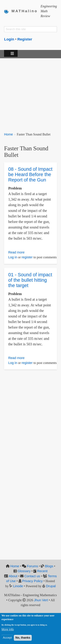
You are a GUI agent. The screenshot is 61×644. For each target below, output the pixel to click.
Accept (7, 638)
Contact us (32, 576)
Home (8, 134)
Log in (13, 257)
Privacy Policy (32, 581)
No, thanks (23, 638)
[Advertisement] (30, 93)
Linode (18, 586)
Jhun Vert (41, 600)
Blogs (49, 566)
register (27, 257)
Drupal (51, 586)
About (13, 576)
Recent (42, 571)
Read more (16, 252)
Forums (32, 566)
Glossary (24, 571)
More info (8, 630)
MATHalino (25, 11)
